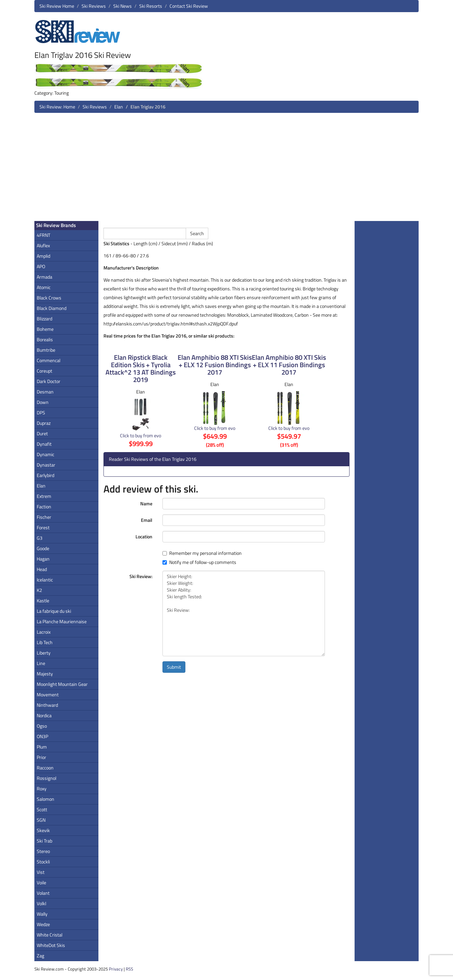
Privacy (116, 969)
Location (144, 536)
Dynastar (46, 465)
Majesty (45, 674)
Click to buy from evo (141, 435)
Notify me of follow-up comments (199, 562)
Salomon (46, 799)
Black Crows (49, 298)
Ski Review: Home (57, 107)
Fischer (44, 517)
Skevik (43, 830)
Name (146, 503)
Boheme (45, 329)
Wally (42, 914)
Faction (44, 507)
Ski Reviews (94, 6)
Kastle (43, 600)
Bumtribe (46, 350)
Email (147, 520)
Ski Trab (44, 841)
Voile (41, 882)
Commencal (49, 360)
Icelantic (45, 580)
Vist (41, 872)
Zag (40, 956)
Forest (43, 527)
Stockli (43, 862)
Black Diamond (52, 308)
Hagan (43, 559)
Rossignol (47, 778)
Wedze (43, 924)
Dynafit (44, 444)
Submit (174, 667)
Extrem (44, 496)
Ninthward (47, 705)
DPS (41, 413)
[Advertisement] (227, 169)
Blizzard (44, 319)
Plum (42, 747)
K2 (39, 590)
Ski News (123, 6)
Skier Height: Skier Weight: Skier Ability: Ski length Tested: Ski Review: (244, 613)
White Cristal (50, 935)
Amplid (43, 256)
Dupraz (44, 423)
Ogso (42, 726)
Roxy (42, 788)
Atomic (44, 287)
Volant (43, 893)
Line (41, 663)
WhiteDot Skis (51, 945)
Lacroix (44, 632)
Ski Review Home (57, 6)
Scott (42, 809)
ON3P (42, 736)
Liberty (44, 653)
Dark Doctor (49, 381)
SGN (41, 820)
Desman (45, 392)
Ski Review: (141, 576)
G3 (40, 538)
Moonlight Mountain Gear (62, 684)
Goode (43, 548)
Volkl (41, 903)
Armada (44, 277)
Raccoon (45, 768)
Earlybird (46, 475)
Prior (41, 757)
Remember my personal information (202, 553)
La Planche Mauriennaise (62, 621)
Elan (119, 107)
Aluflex (43, 245)
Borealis (45, 339)
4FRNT (43, 235)
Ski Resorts (151, 6)
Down (43, 402)
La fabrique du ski (54, 611)
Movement (48, 694)
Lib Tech (45, 642)
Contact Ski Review (189, 6)
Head (42, 569)
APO (41, 266)
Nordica (44, 715)
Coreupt (44, 371)
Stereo (43, 851)
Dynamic (46, 454)
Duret (42, 433)
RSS (129, 969)
